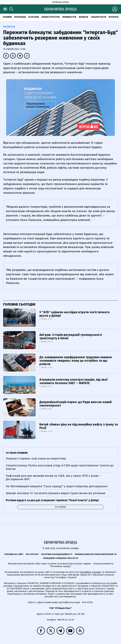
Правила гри (69, 17)
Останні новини (17, 453)
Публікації (20, 17)
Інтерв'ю (114, 17)
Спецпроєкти (98, 17)
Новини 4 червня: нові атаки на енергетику (36, 459)
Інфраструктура (51, 17)
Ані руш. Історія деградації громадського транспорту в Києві (71, 336)
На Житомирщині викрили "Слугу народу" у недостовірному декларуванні (57, 486)
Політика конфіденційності (57, 554)
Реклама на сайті (14, 554)
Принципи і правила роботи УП (61, 558)
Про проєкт (32, 554)
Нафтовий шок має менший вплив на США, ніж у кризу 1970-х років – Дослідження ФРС (53, 478)
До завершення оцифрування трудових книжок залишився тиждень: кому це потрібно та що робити (76, 361)
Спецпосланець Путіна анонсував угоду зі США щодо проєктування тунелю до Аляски (60, 467)
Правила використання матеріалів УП (96, 554)
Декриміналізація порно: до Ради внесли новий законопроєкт (76, 404)
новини (7, 17)
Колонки (34, 17)
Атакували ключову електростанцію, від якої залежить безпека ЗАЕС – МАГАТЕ (73, 381)
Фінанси (83, 17)
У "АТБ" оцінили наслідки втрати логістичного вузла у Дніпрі (75, 314)
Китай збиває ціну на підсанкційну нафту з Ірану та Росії (79, 426)
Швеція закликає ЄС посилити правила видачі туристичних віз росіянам (56, 493)
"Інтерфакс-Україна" (90, 572)
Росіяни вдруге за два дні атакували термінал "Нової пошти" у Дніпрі (52, 500)
